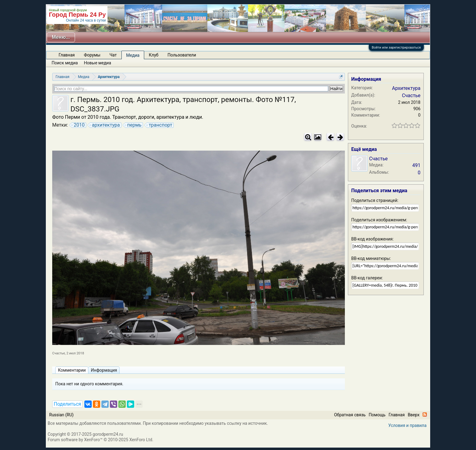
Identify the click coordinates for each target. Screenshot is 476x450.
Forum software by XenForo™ (100, 440)
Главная (67, 55)
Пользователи (182, 55)
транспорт (160, 125)
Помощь (377, 415)
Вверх (414, 415)
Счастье (59, 353)
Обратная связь (350, 415)
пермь (133, 125)
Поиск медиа (65, 63)
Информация (104, 370)
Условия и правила (407, 425)
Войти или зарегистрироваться (396, 48)
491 (416, 165)
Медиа (133, 55)
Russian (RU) (61, 415)
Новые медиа (97, 63)
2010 (78, 125)
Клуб (153, 55)
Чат (113, 55)
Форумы (92, 55)
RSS (425, 414)
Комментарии (72, 370)
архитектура (105, 125)
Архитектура (406, 88)
